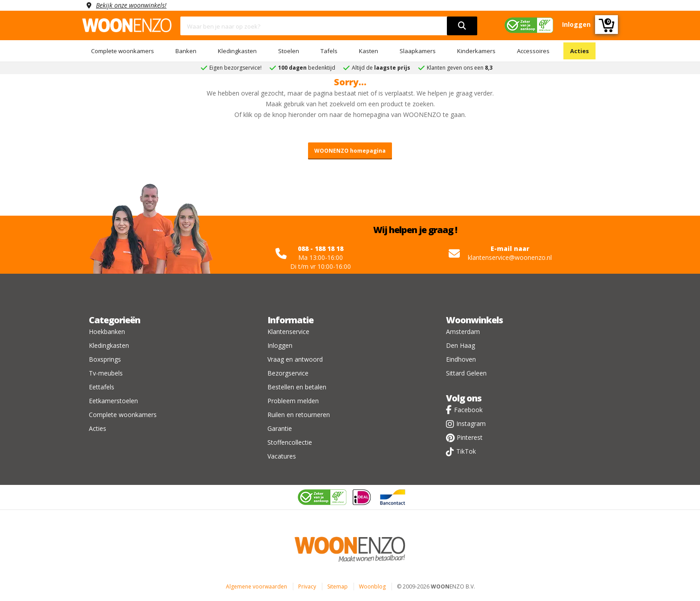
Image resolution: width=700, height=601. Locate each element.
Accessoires (533, 51)
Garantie (280, 428)
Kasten (369, 51)
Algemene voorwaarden (256, 586)
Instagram (471, 424)
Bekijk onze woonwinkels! (131, 5)
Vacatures (282, 456)
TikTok (466, 451)
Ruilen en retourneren (299, 415)
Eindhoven (461, 359)
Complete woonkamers (123, 51)
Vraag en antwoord (295, 359)
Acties (579, 51)
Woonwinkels (474, 320)
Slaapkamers (418, 51)
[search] (462, 26)
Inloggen (280, 345)
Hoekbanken (107, 332)
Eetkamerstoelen (113, 401)
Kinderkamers (476, 51)
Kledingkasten (237, 51)
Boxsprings (105, 359)
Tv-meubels (106, 373)
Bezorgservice (288, 373)
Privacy (307, 586)
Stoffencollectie (290, 442)
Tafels (329, 51)
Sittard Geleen (466, 373)
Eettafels (102, 387)
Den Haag (460, 345)
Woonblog (372, 586)
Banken (186, 51)
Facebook (468, 410)
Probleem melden (293, 401)
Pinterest (470, 437)
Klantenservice (288, 332)
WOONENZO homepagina (350, 151)
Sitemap (337, 586)
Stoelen (289, 51)
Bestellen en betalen (297, 387)
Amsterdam (463, 332)
